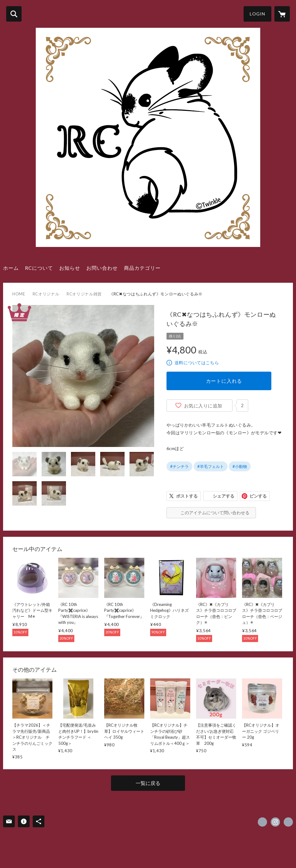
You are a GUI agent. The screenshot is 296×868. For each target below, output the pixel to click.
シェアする (224, 496)
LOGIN (257, 14)
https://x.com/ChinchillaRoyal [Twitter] (262, 822)
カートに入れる (224, 381)
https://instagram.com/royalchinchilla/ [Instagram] (275, 822)
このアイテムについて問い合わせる (215, 513)
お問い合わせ (102, 268)
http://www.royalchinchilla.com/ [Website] (288, 822)
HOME (19, 294)
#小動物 (240, 466)
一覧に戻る (148, 783)
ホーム (11, 268)
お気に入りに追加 (203, 406)
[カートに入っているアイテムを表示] (282, 14)
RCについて (39, 268)
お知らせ (70, 268)
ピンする (258, 496)
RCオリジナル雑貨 (84, 294)
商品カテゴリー (142, 268)
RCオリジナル (46, 294)
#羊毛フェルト (211, 466)
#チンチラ (179, 466)
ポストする (187, 496)
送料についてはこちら (197, 363)
